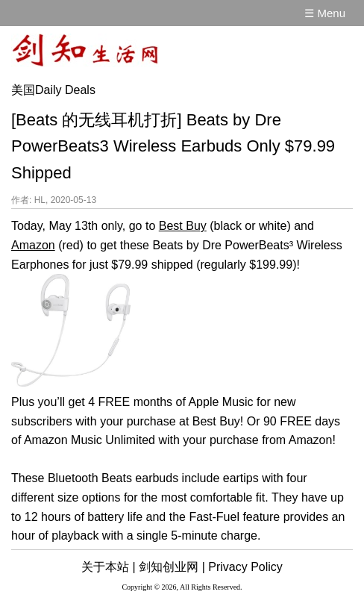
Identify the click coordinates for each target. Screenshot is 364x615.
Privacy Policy (245, 567)
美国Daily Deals (53, 90)
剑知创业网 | (172, 567)
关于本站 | (109, 567)
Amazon (33, 245)
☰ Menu (325, 13)
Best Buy (183, 226)
